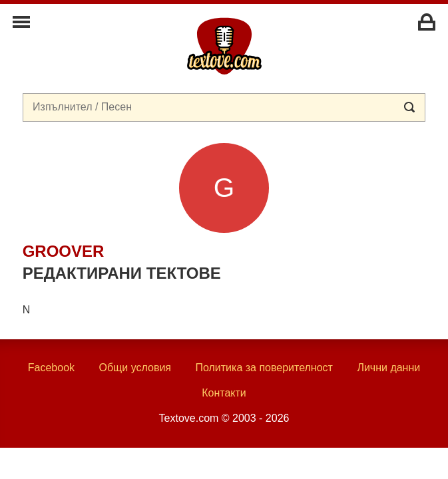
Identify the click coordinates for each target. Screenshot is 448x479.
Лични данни (388, 368)
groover (64, 251)
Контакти (224, 393)
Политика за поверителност (264, 368)
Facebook (51, 368)
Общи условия (135, 368)
